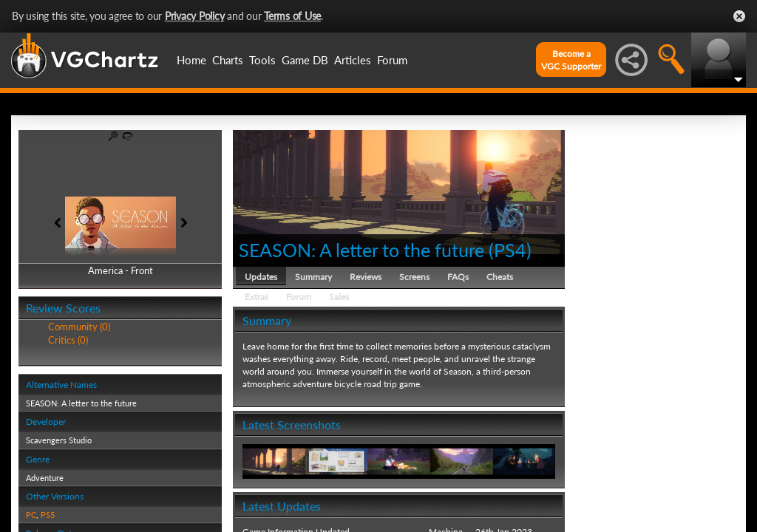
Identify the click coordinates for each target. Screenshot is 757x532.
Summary (313, 277)
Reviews (366, 277)
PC (31, 515)
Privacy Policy (195, 16)
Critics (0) (68, 340)
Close (739, 16)
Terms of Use (292, 16)
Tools (262, 60)
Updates (261, 277)
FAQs (458, 277)
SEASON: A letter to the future (361, 250)
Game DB (305, 60)
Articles (353, 60)
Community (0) (79, 327)
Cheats (500, 277)
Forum (392, 60)
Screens (414, 277)
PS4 (510, 250)
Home (191, 60)
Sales (339, 297)
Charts (228, 60)
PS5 (48, 515)
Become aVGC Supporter (571, 60)
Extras (257, 297)
